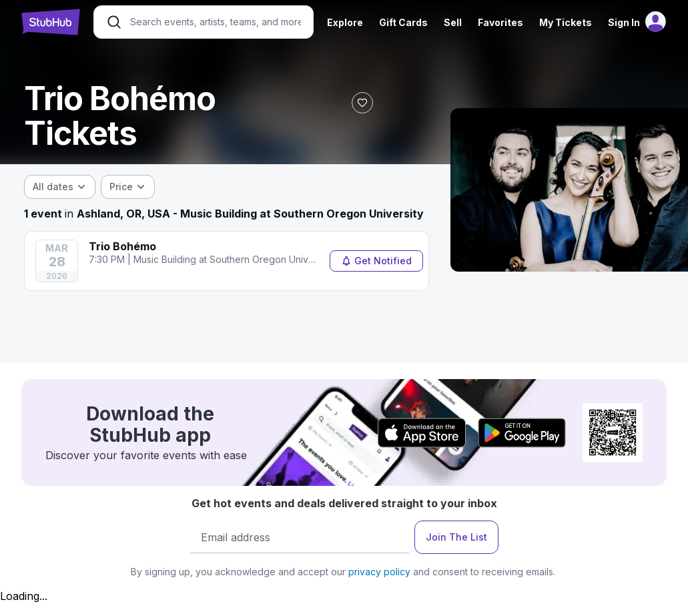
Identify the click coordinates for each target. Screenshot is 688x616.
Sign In (624, 22)
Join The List (456, 537)
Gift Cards (403, 22)
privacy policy (379, 572)
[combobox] (60, 187)
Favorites (500, 22)
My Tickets (566, 22)
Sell (453, 22)
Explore (345, 22)
